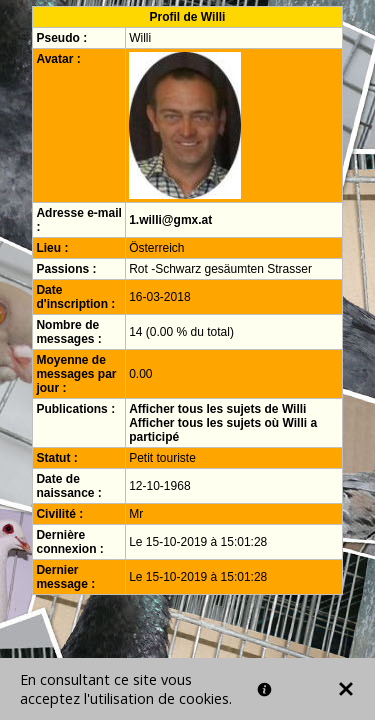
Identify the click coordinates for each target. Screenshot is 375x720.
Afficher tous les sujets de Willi (217, 409)
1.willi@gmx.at (170, 220)
